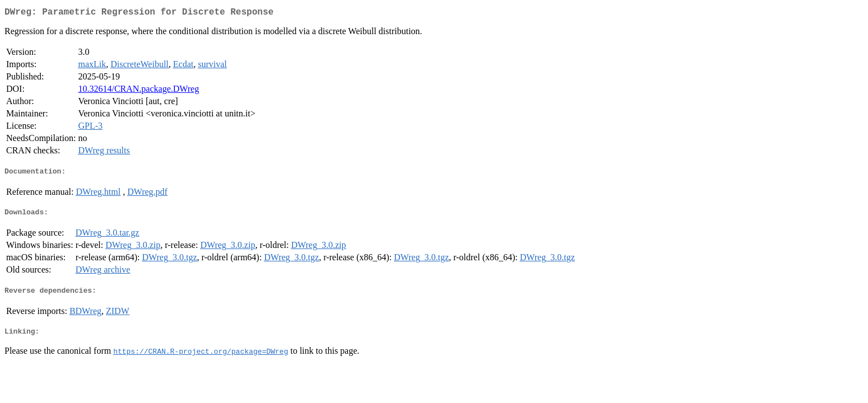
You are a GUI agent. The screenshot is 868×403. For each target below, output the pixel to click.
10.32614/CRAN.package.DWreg (138, 91)
